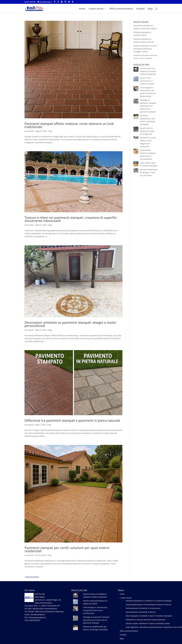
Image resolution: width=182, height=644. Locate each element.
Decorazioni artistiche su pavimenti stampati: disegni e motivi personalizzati (70, 324)
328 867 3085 (33, 612)
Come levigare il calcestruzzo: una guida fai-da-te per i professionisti (95, 610)
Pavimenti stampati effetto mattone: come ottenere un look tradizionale (69, 125)
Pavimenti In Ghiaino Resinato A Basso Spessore (146, 620)
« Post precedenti (32, 577)
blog (50, 131)
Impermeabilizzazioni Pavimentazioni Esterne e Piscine (149, 605)
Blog (150, 9)
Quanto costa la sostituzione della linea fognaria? (147, 131)
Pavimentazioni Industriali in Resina (141, 612)
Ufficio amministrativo (121, 9)
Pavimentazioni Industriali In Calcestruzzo (143, 608)
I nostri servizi (96, 9)
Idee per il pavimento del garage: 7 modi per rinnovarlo (149, 172)
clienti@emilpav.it (37, 614)
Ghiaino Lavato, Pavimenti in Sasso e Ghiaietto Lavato (148, 623)
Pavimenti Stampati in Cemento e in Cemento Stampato (149, 601)
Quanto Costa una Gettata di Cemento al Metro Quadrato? (148, 71)
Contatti (140, 9)
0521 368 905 (31, 2)
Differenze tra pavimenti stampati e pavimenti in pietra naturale (72, 420)
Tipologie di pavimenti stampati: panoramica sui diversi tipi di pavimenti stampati (148, 106)
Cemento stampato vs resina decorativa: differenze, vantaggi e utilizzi (145, 49)
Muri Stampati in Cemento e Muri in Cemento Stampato (149, 616)
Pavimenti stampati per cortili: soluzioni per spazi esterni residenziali (67, 549)
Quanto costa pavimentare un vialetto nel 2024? (147, 81)
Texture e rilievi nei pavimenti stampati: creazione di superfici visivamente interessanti (71, 219)
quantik (30, 131)
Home (82, 9)
